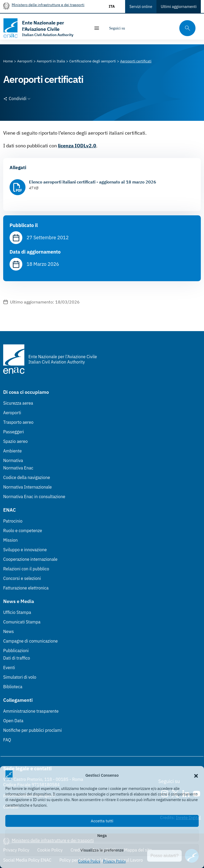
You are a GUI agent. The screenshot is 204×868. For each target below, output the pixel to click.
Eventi (9, 668)
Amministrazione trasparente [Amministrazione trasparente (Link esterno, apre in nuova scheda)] (31, 711)
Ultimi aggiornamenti (179, 7)
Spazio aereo (15, 441)
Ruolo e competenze (23, 531)
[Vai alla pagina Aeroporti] (25, 61)
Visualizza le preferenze (102, 850)
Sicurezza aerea (18, 403)
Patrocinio (13, 521)
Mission (10, 540)
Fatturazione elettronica (26, 588)
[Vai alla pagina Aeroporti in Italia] (51, 61)
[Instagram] (133, 28)
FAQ (7, 740)
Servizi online (141, 7)
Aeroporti (12, 413)
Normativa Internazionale (27, 487)
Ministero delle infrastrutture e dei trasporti (48, 5)
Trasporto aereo (18, 422)
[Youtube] (165, 28)
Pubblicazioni (16, 651)
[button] (196, 775)
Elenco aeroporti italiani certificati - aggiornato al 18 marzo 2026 (93, 182)
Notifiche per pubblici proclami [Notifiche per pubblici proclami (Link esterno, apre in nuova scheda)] (32, 730)
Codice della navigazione (27, 477)
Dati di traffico (17, 658)
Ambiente (12, 451)
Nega (102, 835)
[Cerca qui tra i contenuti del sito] (186, 28)
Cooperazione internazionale (30, 559)
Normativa (13, 460)
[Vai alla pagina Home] (8, 61)
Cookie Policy (89, 861)
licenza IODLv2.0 (77, 146)
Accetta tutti (102, 821)
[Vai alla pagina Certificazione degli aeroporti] (93, 61)
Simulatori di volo (20, 677)
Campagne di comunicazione (30, 641)
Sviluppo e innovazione (25, 550)
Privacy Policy (114, 861)
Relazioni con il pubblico (26, 569)
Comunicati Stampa (22, 622)
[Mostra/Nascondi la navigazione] (97, 28)
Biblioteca (13, 687)
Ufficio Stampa (17, 612)
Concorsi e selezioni (22, 578)
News (8, 631)
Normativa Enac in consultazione (34, 497)
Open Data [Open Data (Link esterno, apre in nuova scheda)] (13, 721)
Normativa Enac (18, 468)
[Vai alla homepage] (44, 28)
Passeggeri (14, 432)
